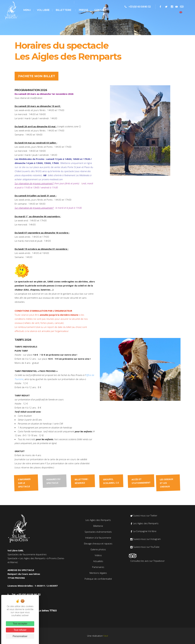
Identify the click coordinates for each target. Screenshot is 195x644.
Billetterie (98, 526)
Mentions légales (98, 573)
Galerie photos (98, 549)
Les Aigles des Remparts (98, 520)
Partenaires (98, 567)
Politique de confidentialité (98, 579)
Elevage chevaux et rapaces (98, 543)
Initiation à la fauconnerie (98, 538)
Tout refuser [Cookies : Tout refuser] (20, 630)
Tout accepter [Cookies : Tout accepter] (20, 624)
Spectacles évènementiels (98, 532)
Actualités (98, 561)
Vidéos (98, 555)
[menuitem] (181, 12)
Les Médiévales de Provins (29, 159)
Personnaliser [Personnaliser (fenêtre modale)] (20, 636)
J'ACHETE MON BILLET (36, 76)
